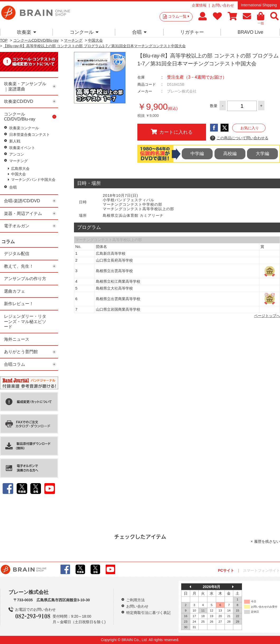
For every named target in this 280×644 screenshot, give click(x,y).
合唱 (139, 32)
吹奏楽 (27, 32)
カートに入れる (172, 132)
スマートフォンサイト (262, 570)
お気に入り (250, 128)
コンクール (84, 32)
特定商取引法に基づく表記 (148, 613)
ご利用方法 (136, 600)
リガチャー (192, 32)
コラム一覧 (179, 16)
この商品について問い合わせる (239, 138)
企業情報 (199, 5)
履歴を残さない (267, 541)
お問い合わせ (223, 5)
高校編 (230, 154)
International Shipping (259, 5)
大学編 (262, 154)
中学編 (197, 154)
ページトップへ (267, 316)
